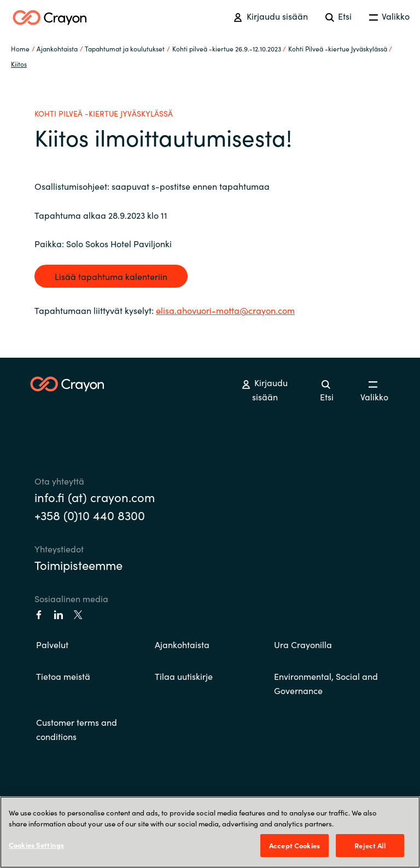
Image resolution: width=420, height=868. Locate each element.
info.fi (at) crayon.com (95, 497)
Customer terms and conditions (77, 729)
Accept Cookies (294, 845)
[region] (210, 832)
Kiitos (19, 64)
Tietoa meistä (63, 676)
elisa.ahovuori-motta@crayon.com (225, 310)
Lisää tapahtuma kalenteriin (111, 276)
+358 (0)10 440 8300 (90, 515)
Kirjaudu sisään (270, 16)
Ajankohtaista (182, 644)
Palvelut (52, 644)
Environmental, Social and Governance (326, 683)
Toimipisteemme (78, 565)
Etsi (339, 16)
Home (20, 48)
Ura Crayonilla (303, 644)
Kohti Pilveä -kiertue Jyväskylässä (338, 48)
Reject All (370, 845)
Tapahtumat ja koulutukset (125, 48)
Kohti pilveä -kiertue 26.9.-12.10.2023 (227, 48)
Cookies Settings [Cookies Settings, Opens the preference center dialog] (36, 845)
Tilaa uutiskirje (184, 676)
